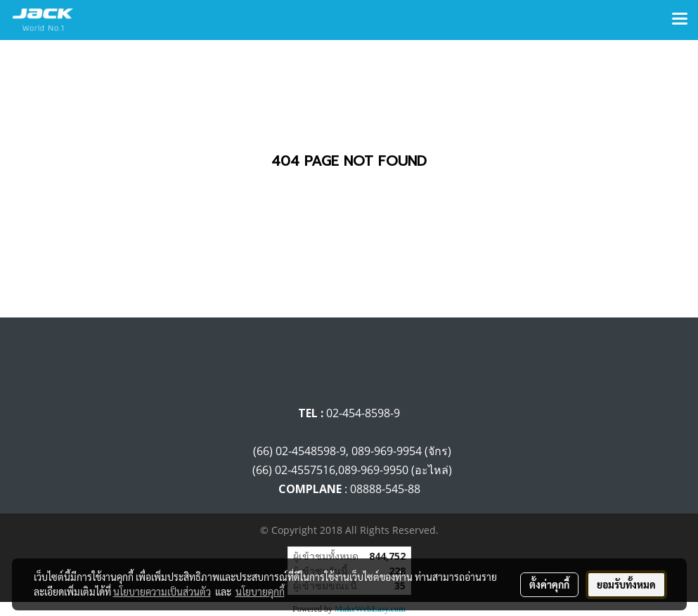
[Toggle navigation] (680, 20)
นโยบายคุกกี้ (260, 591)
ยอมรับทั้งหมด (626, 584)
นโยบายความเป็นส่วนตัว (162, 591)
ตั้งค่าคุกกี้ (549, 584)
